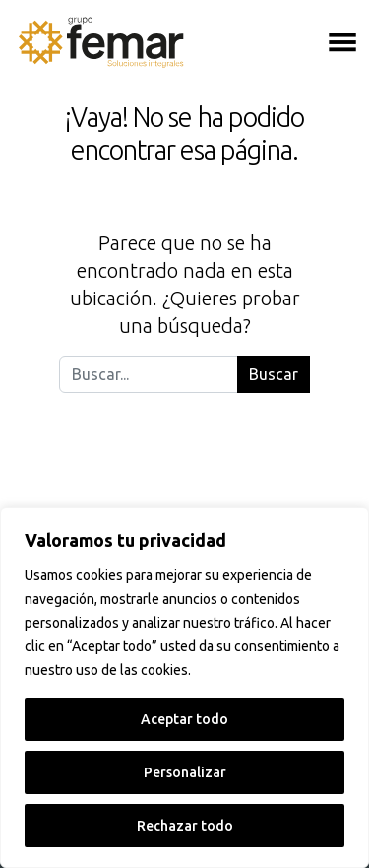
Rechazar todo (185, 826)
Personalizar (185, 772)
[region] (184, 688)
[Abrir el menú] (342, 42)
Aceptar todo (184, 719)
